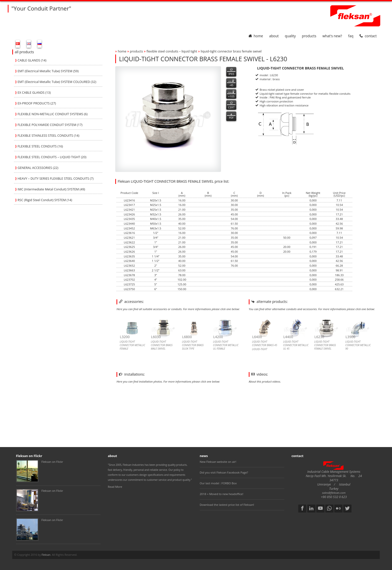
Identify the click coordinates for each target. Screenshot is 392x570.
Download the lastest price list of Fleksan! (227, 505)
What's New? (332, 36)
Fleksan (46, 555)
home (256, 36)
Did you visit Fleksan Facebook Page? (224, 472)
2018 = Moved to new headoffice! (222, 494)
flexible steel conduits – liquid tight (172, 51)
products (309, 36)
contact (368, 36)
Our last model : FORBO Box (218, 483)
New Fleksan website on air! (218, 462)
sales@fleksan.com (334, 493)
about (274, 36)
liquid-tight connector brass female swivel (231, 51)
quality (290, 36)
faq (351, 36)
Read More (115, 487)
